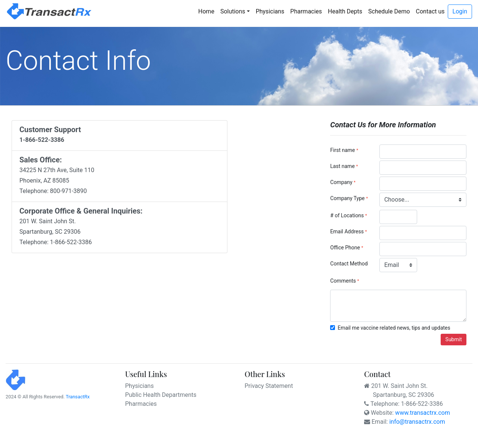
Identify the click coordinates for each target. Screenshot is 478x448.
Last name (342, 166)
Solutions (233, 11)
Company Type (347, 198)
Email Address (347, 231)
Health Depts (345, 11)
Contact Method (349, 264)
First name (342, 150)
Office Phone (345, 248)
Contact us (430, 11)
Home (208, 11)
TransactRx (78, 397)
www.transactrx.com (423, 413)
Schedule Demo (389, 11)
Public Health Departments (161, 395)
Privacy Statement (269, 386)
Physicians (270, 11)
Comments (343, 281)
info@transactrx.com (417, 422)
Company (342, 182)
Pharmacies (306, 11)
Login (460, 11)
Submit (454, 339)
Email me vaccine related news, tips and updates (394, 328)
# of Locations (347, 215)
